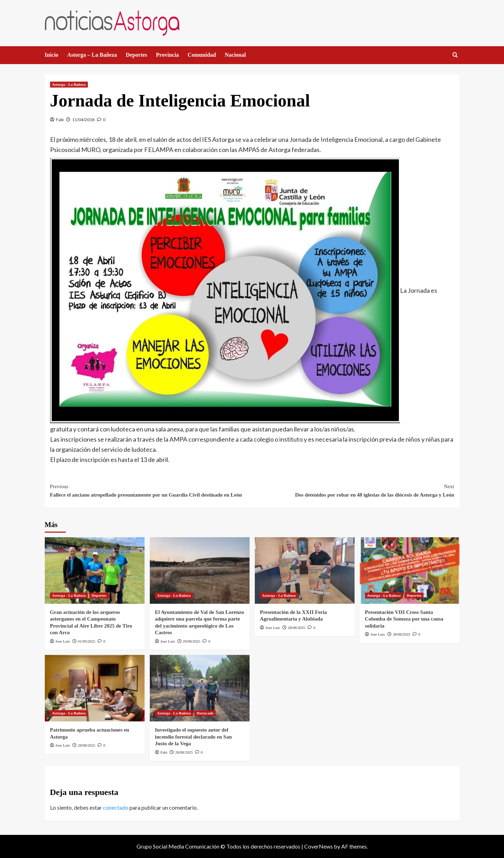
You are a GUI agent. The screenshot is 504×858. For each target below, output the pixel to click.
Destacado (205, 713)
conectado (116, 807)
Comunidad (202, 55)
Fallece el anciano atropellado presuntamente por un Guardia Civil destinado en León (151, 490)
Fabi (60, 120)
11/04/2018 (83, 120)
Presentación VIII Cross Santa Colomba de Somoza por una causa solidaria (404, 619)
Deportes (136, 55)
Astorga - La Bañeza (69, 84)
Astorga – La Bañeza (92, 55)
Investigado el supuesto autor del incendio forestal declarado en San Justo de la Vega (194, 737)
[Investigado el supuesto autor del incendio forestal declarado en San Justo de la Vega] (200, 688)
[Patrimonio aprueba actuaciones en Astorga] (95, 688)
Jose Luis (62, 641)
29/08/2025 (191, 641)
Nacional (235, 55)
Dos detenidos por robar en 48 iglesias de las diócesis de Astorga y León (353, 490)
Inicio (52, 55)
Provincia (167, 55)
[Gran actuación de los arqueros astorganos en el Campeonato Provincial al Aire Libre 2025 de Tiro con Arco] (95, 570)
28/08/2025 (296, 628)
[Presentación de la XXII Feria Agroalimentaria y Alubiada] (305, 570)
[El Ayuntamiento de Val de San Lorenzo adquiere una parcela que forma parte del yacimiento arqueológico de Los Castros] (200, 570)
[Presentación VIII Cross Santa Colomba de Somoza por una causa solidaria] (410, 570)
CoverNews (318, 846)
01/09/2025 (86, 641)
